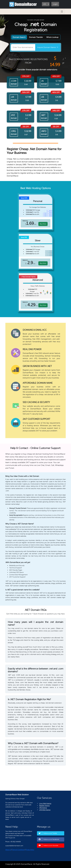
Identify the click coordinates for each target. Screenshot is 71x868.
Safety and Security (16, 370)
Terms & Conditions (18, 850)
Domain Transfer (36, 37)
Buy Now (43, 224)
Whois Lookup (52, 37)
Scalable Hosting (16, 386)
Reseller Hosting (44, 806)
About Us (8, 850)
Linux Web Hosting (45, 803)
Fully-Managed (16, 422)
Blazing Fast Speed (16, 333)
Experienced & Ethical (16, 406)
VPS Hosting (43, 808)
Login (55, 4)
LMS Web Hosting (45, 810)
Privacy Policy (30, 850)
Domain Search (19, 37)
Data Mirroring (16, 353)
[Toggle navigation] (62, 12)
